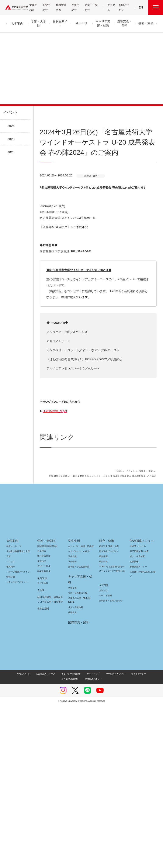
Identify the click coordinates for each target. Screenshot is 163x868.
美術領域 (42, 730)
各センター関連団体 (61, 836)
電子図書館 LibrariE (139, 720)
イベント (10, 113)
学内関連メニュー (141, 709)
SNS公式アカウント (103, 836)
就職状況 (72, 775)
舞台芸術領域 (44, 725)
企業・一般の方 (92, 7)
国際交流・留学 (78, 785)
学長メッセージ (13, 715)
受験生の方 (35, 7)
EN (141, 7)
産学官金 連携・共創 (108, 715)
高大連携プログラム (108, 720)
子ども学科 (42, 752)
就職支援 (72, 750)
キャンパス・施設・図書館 (79, 715)
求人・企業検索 (75, 770)
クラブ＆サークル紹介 (78, 720)
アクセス (112, 7)
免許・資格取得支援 (77, 756)
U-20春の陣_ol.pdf (59, 571)
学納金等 (72, 730)
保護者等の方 (62, 7)
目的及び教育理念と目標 (18, 720)
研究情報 (103, 730)
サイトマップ (82, 836)
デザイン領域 (43, 735)
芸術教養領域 (44, 740)
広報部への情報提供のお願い (143, 742)
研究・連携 (106, 709)
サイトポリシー (125, 836)
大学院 (41, 759)
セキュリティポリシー (16, 750)
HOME (120, 640)
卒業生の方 (78, 7)
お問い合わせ (124, 7)
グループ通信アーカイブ (17, 740)
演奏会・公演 (146, 640)
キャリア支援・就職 (80, 745)
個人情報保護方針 (146, 836)
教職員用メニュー (138, 735)
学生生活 (74, 709)
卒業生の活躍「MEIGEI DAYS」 (79, 763)
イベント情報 (105, 760)
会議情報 (134, 730)
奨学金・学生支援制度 (78, 735)
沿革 (8, 725)
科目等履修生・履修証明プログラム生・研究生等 (50, 768)
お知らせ (103, 755)
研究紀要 (103, 725)
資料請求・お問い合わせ (110, 765)
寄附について (15, 836)
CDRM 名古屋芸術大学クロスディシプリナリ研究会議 (112, 737)
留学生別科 (43, 777)
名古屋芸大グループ (36, 836)
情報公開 (11, 745)
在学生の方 (48, 7)
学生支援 (72, 725)
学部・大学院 (46, 709)
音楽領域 (42, 719)
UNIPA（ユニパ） (137, 715)
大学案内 (12, 709)
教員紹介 (11, 735)
